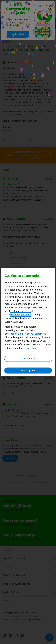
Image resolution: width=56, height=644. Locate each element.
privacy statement (36, 334)
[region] (28, 322)
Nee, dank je (28, 359)
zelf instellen (29, 348)
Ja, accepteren (28, 371)
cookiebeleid (16, 334)
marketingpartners (20, 315)
